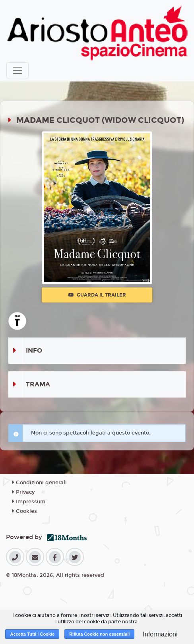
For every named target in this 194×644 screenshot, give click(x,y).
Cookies (25, 511)
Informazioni (160, 634)
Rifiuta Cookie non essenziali (99, 634)
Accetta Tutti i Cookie (32, 634)
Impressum (29, 502)
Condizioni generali (40, 483)
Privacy (23, 492)
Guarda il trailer (97, 295)
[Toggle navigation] (17, 70)
